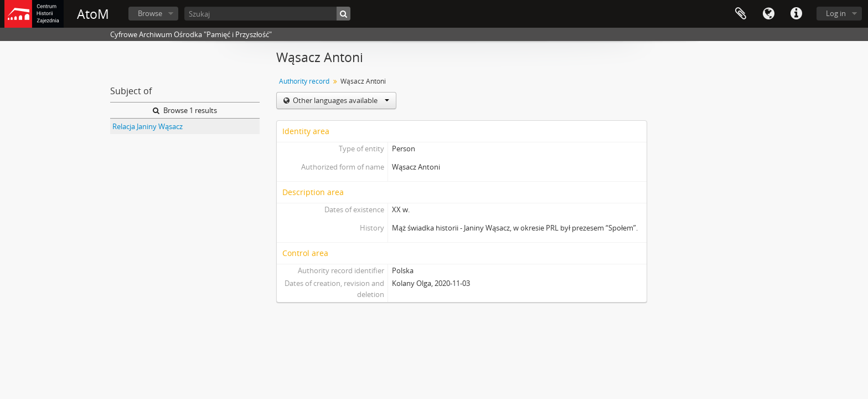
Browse (150, 13)
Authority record (304, 81)
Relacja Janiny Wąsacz (148, 126)
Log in (836, 13)
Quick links (796, 14)
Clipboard (741, 14)
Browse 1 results (185, 110)
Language (768, 14)
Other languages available (340, 100)
